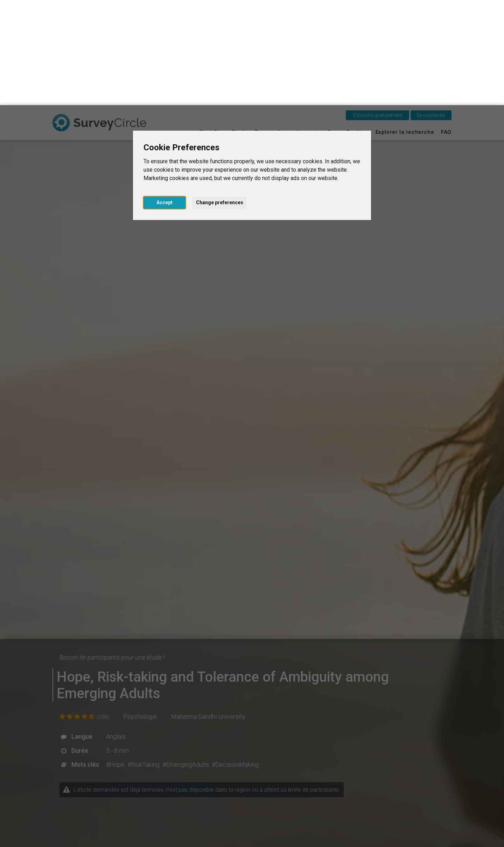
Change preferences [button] (220, 97)
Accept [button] (164, 97)
